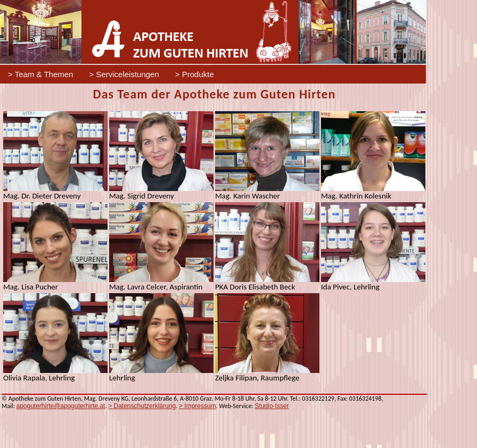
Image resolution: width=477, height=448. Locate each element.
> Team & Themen (40, 74)
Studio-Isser (272, 406)
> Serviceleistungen (124, 74)
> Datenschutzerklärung (142, 406)
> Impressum (198, 406)
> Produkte (195, 74)
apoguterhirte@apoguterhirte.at (60, 406)
